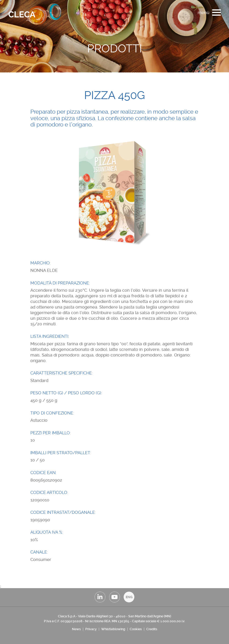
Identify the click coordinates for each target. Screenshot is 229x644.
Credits (152, 629)
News (76, 629)
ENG (129, 597)
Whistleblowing (113, 629)
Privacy (91, 629)
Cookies (136, 629)
